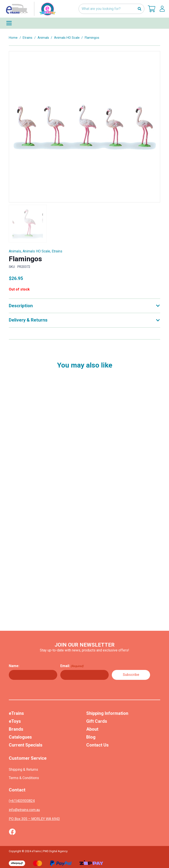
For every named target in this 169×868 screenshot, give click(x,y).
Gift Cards (97, 721)
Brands (16, 729)
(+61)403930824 (22, 801)
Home (13, 38)
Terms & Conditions (24, 778)
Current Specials (26, 745)
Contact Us (97, 745)
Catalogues (20, 737)
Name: (14, 666)
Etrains (28, 38)
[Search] (139, 9)
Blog (91, 737)
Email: (72, 666)
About (92, 729)
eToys (15, 721)
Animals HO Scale (67, 38)
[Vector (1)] (12, 832)
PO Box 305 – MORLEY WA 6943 (34, 819)
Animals (43, 38)
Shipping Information (107, 713)
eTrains (16, 713)
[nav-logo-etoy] (30, 9)
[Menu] (84, 23)
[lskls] (162, 9)
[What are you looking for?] (111, 9)
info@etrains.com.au (24, 810)
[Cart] (152, 9)
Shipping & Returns (23, 770)
